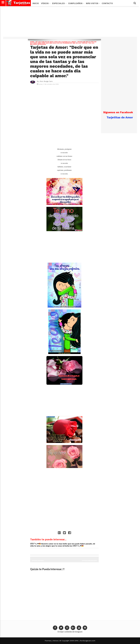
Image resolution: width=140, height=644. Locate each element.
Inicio (36, 3)
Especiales (59, 3)
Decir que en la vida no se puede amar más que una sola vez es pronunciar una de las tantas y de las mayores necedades (63, 43)
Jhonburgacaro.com (87, 641)
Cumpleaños (76, 3)
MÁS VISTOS (93, 3)
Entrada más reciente (90, 561)
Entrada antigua (38, 561)
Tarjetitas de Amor (120, 117)
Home (32, 42)
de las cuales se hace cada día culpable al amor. (56, 42)
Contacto (107, 3)
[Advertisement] (70, 22)
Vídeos (45, 3)
